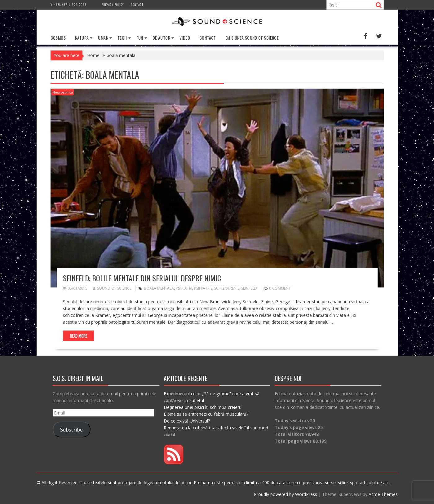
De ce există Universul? (187, 421)
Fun (140, 38)
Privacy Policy (113, 4)
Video (185, 38)
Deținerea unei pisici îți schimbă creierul (203, 407)
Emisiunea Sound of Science (252, 38)
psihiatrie (203, 288)
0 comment (280, 288)
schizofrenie (227, 288)
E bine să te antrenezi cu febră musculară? (206, 414)
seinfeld (249, 288)
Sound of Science (112, 288)
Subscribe (71, 430)
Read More (78, 336)
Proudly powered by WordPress (286, 494)
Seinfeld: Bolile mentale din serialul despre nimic (142, 278)
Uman (103, 38)
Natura (82, 38)
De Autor (161, 38)
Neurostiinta (63, 92)
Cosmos (58, 38)
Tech (122, 38)
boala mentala (159, 288)
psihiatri (184, 288)
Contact (137, 4)
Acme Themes (383, 494)
